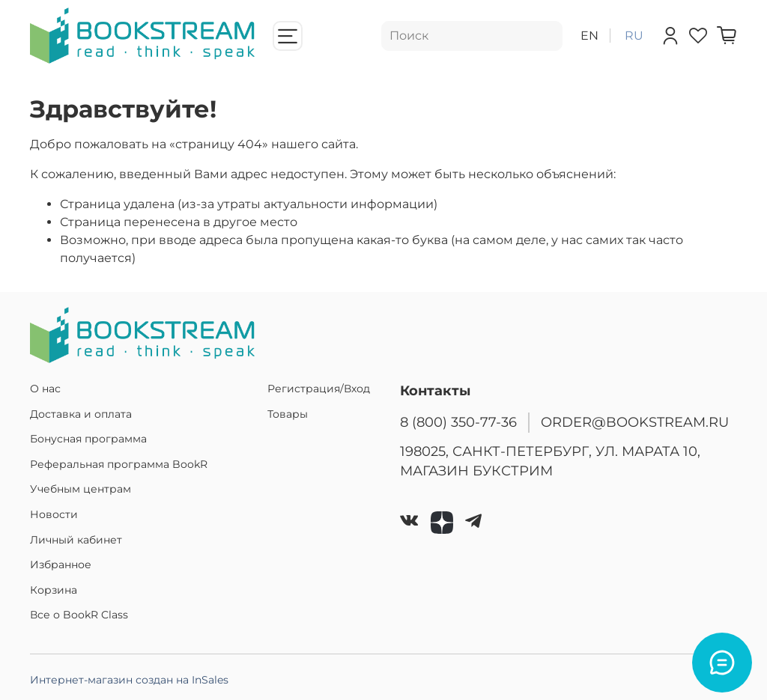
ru (634, 36)
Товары (288, 414)
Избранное (61, 564)
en (589, 36)
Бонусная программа (88, 439)
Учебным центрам (81, 489)
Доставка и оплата (81, 414)
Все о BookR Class (79, 615)
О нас (45, 389)
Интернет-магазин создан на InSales (129, 680)
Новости (54, 514)
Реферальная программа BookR (119, 464)
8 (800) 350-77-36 (458, 422)
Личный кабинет (76, 540)
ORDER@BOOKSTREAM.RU (635, 422)
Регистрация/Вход (319, 389)
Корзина (54, 590)
